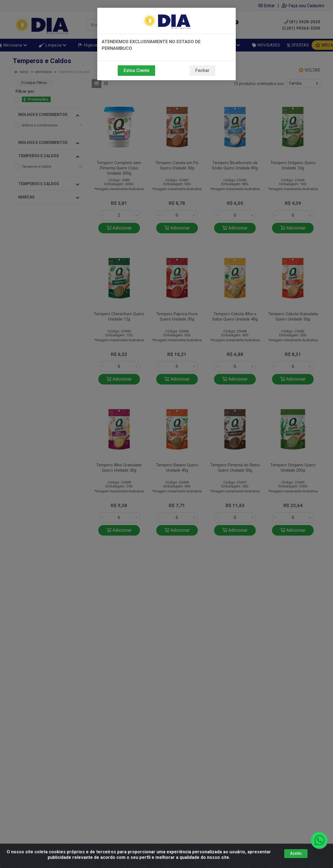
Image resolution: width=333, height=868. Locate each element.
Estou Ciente (136, 70)
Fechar (202, 70)
